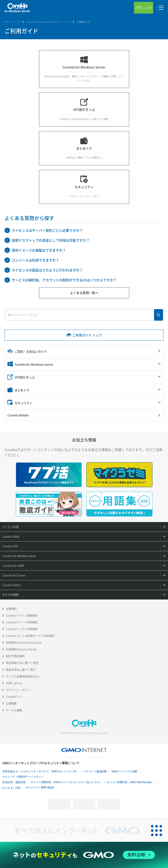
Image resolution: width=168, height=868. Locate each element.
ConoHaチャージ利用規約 (22, 622)
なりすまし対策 (11, 788)
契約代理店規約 (15, 656)
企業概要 (11, 704)
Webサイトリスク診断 (124, 771)
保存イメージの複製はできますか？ (39, 250)
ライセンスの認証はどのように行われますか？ (47, 270)
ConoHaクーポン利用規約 (22, 629)
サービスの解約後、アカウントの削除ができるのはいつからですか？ (64, 280)
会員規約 (11, 609)
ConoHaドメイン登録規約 (22, 616)
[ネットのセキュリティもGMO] (84, 855)
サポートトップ (12, 22)
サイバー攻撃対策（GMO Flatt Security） (130, 782)
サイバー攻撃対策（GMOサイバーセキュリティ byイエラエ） (66, 782)
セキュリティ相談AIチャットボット (23, 777)
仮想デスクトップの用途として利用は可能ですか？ (51, 240)
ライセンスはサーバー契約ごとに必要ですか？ (47, 230)
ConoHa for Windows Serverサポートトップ (48, 22)
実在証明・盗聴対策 (14, 782)
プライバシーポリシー (19, 690)
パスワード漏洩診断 (95, 771)
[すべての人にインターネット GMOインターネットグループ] (73, 830)
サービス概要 (14, 710)
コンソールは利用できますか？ (35, 260)
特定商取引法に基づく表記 (22, 663)
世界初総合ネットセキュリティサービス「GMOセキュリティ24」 (40, 771)
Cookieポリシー (15, 697)
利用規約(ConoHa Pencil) (21, 649)
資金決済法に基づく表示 (21, 670)
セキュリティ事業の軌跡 (40, 787)
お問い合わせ (14, 683)
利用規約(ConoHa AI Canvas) (24, 643)
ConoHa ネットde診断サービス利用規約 (30, 636)
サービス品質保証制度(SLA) (23, 676)
